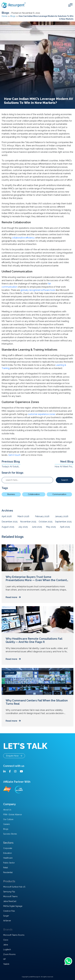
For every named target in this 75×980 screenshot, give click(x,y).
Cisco (6, 940)
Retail (6, 868)
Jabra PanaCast (10, 901)
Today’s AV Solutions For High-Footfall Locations (11, 467)
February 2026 (42, 516)
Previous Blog (11, 462)
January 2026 (62, 516)
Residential (8, 872)
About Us (7, 810)
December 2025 (10, 522)
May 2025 (51, 527)
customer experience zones (42, 414)
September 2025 (63, 522)
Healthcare (8, 858)
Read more (13, 597)
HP (4, 959)
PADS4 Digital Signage (13, 906)
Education (8, 853)
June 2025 (37, 527)
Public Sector (9, 863)
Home (4, 16)
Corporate (8, 848)
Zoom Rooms (9, 954)
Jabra (6, 945)
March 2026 (23, 516)
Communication (59, 494)
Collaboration (34, 494)
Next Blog (67, 462)
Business (11, 494)
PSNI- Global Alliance (12, 815)
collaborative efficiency (23, 238)
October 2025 (46, 522)
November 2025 (28, 522)
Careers (7, 824)
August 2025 (8, 527)
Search (65, 480)
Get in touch (14, 455)
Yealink (6, 964)
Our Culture (8, 819)
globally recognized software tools (38, 290)
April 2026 (7, 516)
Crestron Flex (9, 911)
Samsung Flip (9, 892)
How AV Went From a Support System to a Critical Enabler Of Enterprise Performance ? (64, 467)
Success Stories (10, 834)
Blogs (6, 13)
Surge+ (6, 916)
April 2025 (65, 527)
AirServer (7, 921)
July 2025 (23, 527)
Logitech (7, 950)
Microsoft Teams (10, 896)
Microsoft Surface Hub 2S (14, 887)
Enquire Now (14, 756)
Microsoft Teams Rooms (14, 935)
